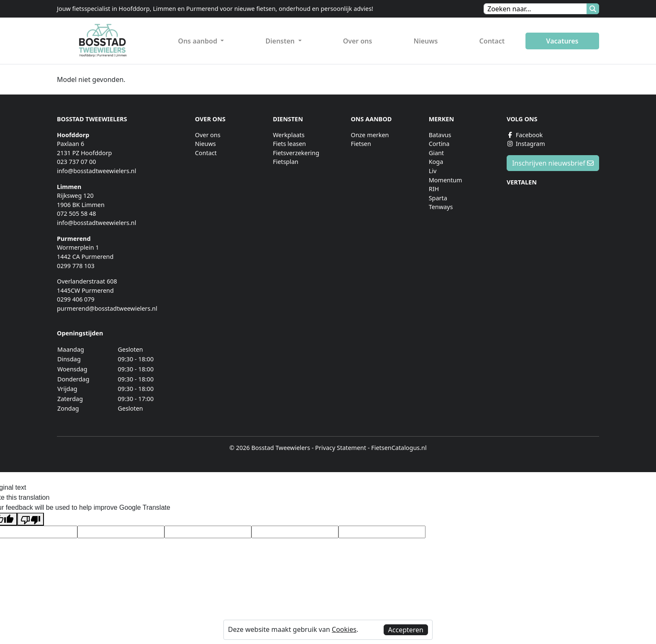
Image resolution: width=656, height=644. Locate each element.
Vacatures (562, 41)
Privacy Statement (341, 448)
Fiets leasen (289, 144)
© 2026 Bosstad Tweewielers (270, 448)
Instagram (526, 144)
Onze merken (370, 135)
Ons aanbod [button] (199, 41)
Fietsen (361, 144)
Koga (436, 162)
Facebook (525, 135)
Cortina (439, 144)
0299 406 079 (76, 299)
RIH (434, 189)
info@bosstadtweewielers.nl (96, 171)
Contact (492, 41)
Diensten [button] (281, 41)
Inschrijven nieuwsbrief (553, 163)
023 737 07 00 (77, 162)
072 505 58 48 (77, 213)
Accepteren (406, 630)
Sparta (438, 198)
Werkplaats (289, 135)
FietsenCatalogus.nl (399, 448)
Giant (436, 153)
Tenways (441, 207)
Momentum (446, 180)
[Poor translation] (31, 519)
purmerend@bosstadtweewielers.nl (107, 308)
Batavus (440, 135)
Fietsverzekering (296, 153)
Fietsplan (286, 162)
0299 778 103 (76, 266)
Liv (433, 171)
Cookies (344, 629)
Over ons (358, 41)
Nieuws (426, 41)
